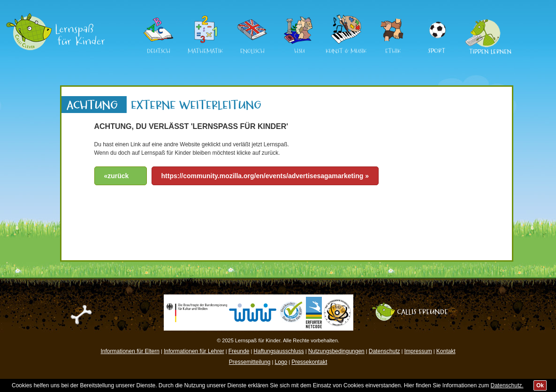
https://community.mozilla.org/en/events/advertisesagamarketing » (265, 176)
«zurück (117, 176)
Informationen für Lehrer (194, 351)
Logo (281, 362)
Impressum (418, 351)
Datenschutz (385, 351)
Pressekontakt (309, 362)
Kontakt (446, 351)
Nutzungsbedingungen (336, 351)
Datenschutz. (507, 385)
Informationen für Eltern (130, 351)
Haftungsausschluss (278, 351)
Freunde (239, 351)
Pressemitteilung (250, 362)
